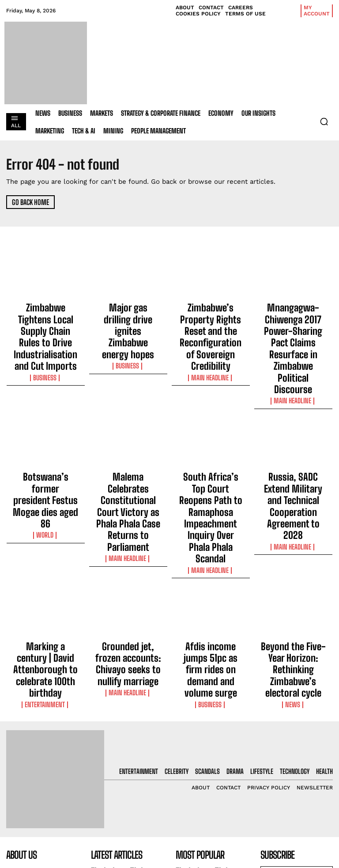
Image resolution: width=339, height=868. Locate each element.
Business (45, 339)
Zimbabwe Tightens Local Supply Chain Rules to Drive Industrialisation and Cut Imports (45, 318)
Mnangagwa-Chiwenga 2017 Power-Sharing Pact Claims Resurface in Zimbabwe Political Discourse (293, 322)
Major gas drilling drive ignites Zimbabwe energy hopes (128, 314)
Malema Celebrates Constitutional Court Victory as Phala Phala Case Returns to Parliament (128, 437)
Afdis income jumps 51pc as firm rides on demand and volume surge (211, 544)
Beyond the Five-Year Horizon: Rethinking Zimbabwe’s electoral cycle (293, 548)
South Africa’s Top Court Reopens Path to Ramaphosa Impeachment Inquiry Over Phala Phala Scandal (211, 437)
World (45, 447)
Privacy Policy (288, 782)
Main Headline (211, 339)
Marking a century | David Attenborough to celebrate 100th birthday (46, 544)
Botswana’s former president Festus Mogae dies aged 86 (46, 429)
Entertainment (45, 561)
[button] (324, 121)
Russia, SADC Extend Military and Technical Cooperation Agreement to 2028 (293, 433)
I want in (297, 758)
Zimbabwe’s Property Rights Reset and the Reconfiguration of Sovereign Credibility (211, 318)
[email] (297, 738)
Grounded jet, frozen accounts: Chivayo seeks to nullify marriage (128, 544)
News (293, 569)
